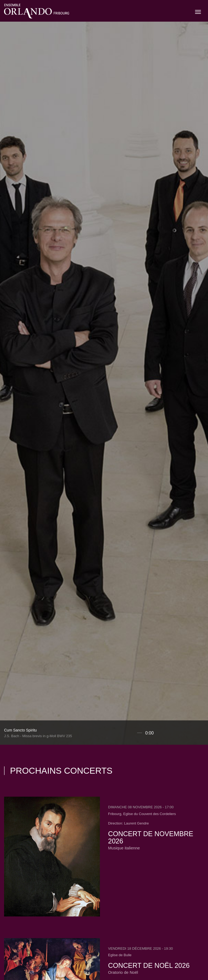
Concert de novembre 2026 (151, 837)
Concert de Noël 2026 (149, 965)
